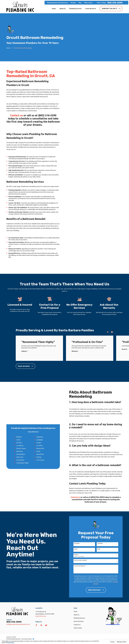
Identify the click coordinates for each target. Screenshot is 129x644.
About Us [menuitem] (63, 9)
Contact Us (77, 625)
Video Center (88, 3)
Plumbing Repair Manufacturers (58, 3)
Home (76, 611)
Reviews (73, 3)
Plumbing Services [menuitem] (75, 9)
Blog (80, 3)
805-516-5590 (115, 3)
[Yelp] (41, 625)
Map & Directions (41, 616)
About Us (77, 615)
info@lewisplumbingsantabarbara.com (18, 624)
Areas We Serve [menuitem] (91, 9)
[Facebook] (36, 625)
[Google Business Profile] (46, 625)
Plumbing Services (79, 618)
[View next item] (112, 332)
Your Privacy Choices (28, 639)
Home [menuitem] (54, 9)
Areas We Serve (79, 621)
